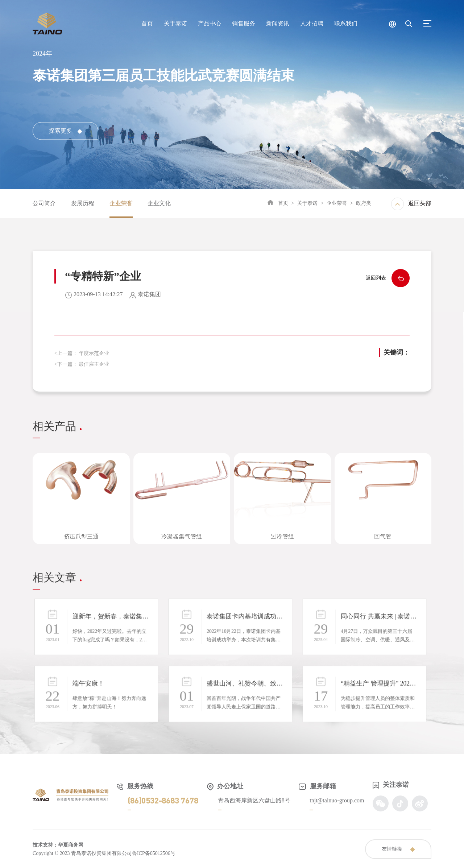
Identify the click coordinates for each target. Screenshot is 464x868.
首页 (283, 203)
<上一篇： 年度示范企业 (82, 353)
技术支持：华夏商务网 (58, 845)
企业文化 (159, 203)
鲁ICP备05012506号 (154, 853)
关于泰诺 (307, 203)
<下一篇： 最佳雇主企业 (82, 364)
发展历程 (83, 203)
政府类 (364, 203)
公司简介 (44, 203)
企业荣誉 (121, 203)
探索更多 (65, 131)
